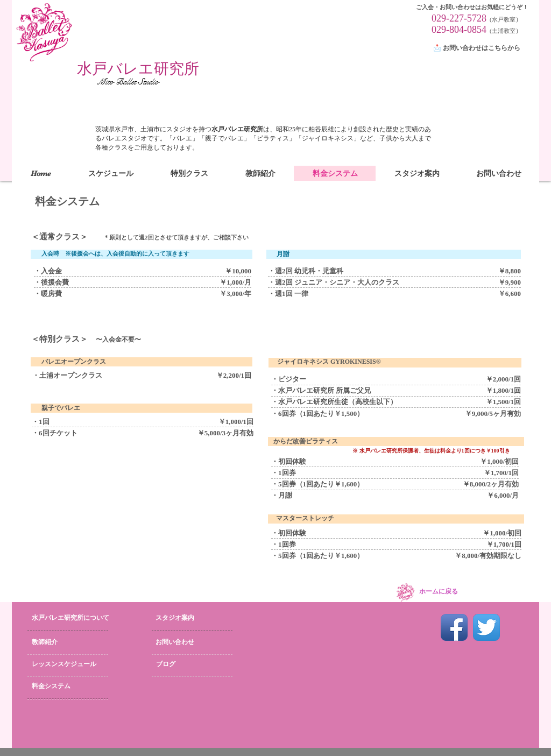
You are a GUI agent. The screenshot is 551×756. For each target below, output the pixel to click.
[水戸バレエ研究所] (138, 69)
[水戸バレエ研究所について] (80, 618)
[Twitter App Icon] (486, 627)
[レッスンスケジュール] (67, 665)
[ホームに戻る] (438, 592)
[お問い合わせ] (190, 642)
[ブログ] (182, 665)
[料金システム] (67, 687)
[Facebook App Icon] (454, 627)
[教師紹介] (61, 642)
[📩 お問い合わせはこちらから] (478, 48)
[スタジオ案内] (186, 618)
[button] (189, 173)
